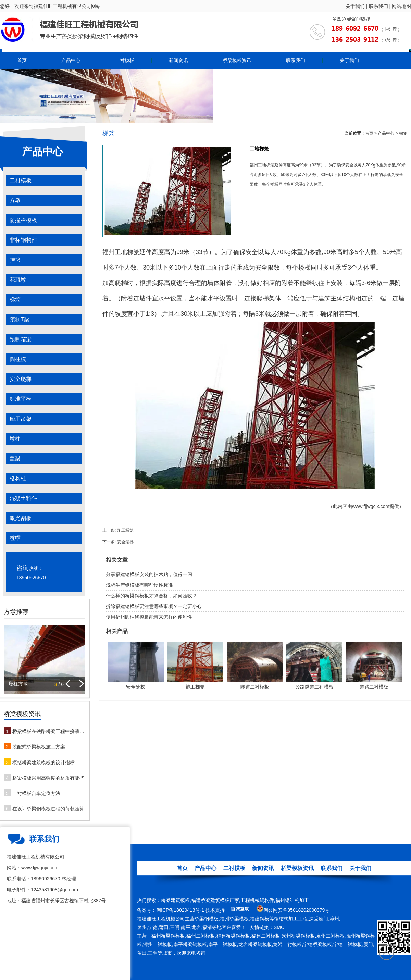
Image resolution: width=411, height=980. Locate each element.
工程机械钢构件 (257, 900)
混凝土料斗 (23, 498)
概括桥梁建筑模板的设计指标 (43, 762)
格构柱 (18, 478)
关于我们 (355, 6)
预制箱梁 (21, 339)
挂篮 (15, 260)
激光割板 (21, 518)
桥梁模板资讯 (237, 60)
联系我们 (378, 6)
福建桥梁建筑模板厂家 (215, 900)
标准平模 (21, 399)
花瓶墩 (18, 280)
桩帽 (15, 538)
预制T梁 (20, 319)
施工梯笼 (125, 530)
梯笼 (15, 300)
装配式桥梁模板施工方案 (39, 747)
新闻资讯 (178, 60)
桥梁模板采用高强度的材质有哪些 (48, 778)
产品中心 (71, 60)
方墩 (15, 200)
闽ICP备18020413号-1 (180, 910)
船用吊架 (21, 419)
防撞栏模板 (23, 220)
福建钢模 (260, 919)
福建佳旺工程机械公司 (161, 919)
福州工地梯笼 (121, 252)
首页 (22, 60)
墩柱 (15, 439)
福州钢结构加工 (292, 900)
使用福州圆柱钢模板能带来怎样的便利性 (149, 617)
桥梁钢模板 (207, 919)
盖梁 (15, 458)
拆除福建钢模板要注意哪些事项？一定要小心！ (156, 606)
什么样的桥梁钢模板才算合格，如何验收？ (151, 596)
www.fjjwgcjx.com (371, 506)
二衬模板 (125, 60)
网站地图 (401, 6)
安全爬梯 (21, 379)
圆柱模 (18, 359)
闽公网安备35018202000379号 (296, 910)
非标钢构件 (23, 240)
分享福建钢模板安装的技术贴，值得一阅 (149, 574)
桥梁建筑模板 (175, 900)
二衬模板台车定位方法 (36, 793)
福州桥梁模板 (234, 919)
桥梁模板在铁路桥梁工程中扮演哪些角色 (49, 731)
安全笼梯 (125, 542)
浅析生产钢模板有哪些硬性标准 (139, 585)
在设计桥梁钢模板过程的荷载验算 (48, 809)
